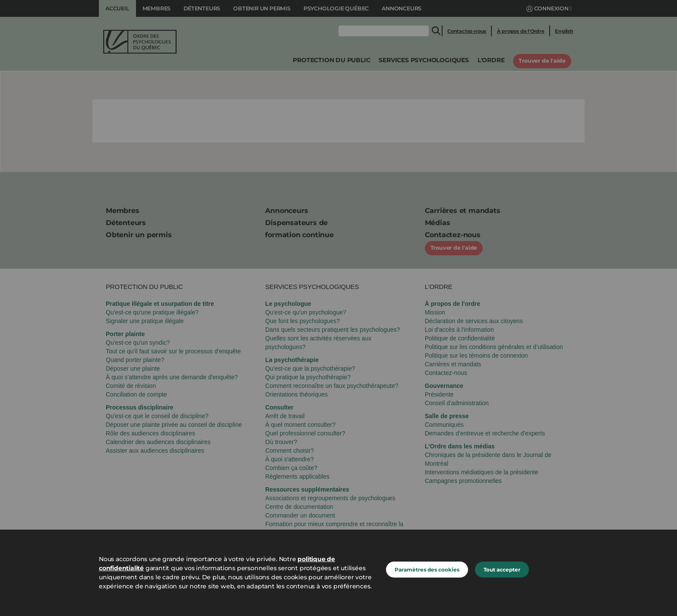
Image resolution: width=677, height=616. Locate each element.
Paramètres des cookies (427, 570)
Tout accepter (502, 570)
